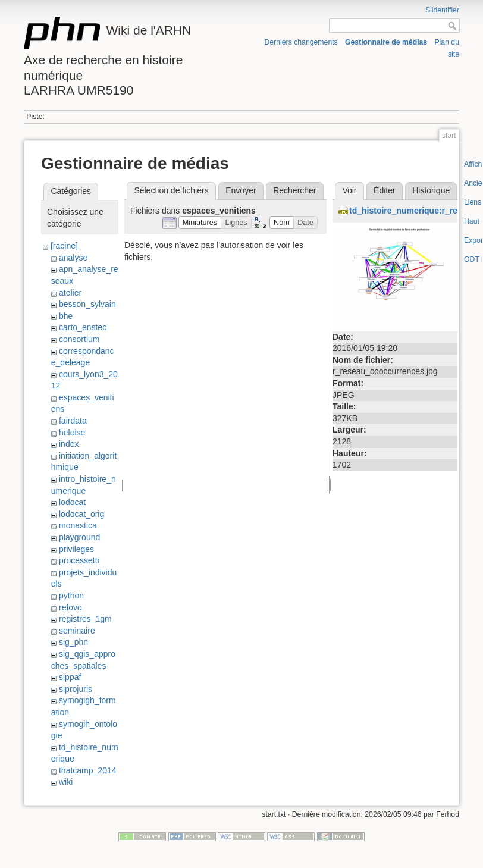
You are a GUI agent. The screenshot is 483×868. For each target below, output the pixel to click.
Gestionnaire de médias (386, 42)
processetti (79, 560)
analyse (73, 258)
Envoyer (241, 190)
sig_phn (73, 642)
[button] (200, 223)
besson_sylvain (87, 304)
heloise (72, 433)
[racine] (64, 246)
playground (79, 537)
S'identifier (442, 10)
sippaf (70, 677)
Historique (431, 190)
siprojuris (76, 689)
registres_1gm (85, 619)
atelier (70, 293)
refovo (70, 607)
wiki (66, 782)
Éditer (385, 190)
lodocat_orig (81, 514)
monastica (78, 525)
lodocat (72, 502)
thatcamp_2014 (88, 770)
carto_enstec (83, 327)
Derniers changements (301, 42)
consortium (79, 339)
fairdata (73, 421)
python (71, 596)
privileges (76, 549)
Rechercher (294, 190)
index (69, 444)
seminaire (77, 631)
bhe (66, 316)
